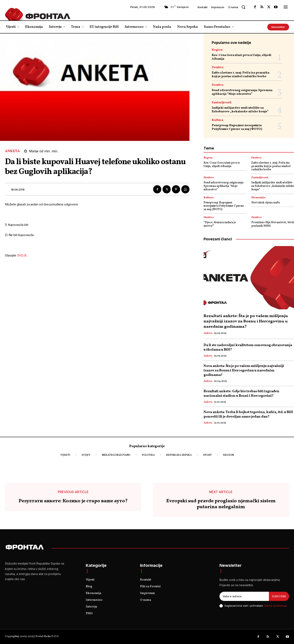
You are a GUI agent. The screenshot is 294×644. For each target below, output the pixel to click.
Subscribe (279, 596)
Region (217, 50)
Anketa (12, 151)
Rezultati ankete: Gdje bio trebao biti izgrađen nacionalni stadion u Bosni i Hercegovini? (241, 394)
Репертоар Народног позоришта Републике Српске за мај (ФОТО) (237, 127)
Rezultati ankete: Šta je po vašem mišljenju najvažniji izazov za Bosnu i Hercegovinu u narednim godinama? (246, 321)
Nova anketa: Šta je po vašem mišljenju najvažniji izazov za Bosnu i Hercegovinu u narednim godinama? (244, 370)
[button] (243, 7)
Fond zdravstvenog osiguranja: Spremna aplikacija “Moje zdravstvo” (242, 92)
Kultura (217, 120)
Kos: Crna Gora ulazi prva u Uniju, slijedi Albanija (242, 57)
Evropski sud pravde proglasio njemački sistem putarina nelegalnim (221, 504)
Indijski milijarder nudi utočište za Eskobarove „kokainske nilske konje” (240, 110)
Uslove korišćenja (275, 606)
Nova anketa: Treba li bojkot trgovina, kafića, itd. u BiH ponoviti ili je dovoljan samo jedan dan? (248, 414)
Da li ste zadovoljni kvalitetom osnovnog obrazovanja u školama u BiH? (248, 347)
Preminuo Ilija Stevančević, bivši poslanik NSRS (273, 224)
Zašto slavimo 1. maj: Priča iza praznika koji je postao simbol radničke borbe (241, 75)
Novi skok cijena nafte (266, 203)
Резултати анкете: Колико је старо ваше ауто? (73, 501)
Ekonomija (258, 198)
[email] (244, 596)
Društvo (218, 67)
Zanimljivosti (222, 103)
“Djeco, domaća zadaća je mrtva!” (220, 224)
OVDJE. (22, 255)
